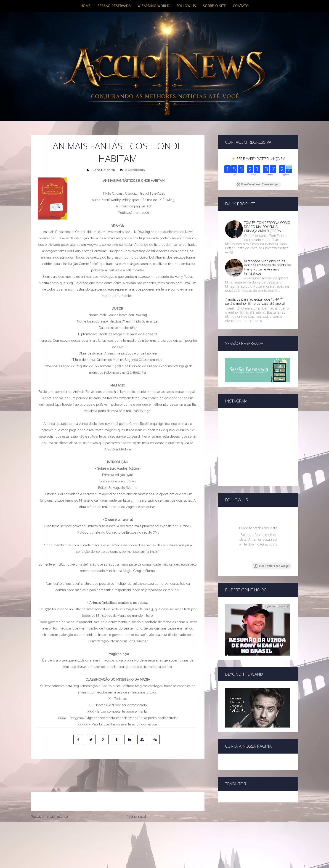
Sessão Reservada (114, 6)
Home (86, 6)
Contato (241, 6)
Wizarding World (154, 6)
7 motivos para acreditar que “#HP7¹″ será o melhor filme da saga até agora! (255, 301)
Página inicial (136, 797)
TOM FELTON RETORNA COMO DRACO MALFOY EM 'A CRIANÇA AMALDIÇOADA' (267, 227)
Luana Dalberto (103, 170)
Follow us (186, 6)
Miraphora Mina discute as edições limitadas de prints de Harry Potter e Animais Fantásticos (268, 267)
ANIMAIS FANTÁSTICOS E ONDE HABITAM (118, 152)
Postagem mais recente (49, 797)
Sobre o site (214, 6)
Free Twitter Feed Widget (272, 566)
